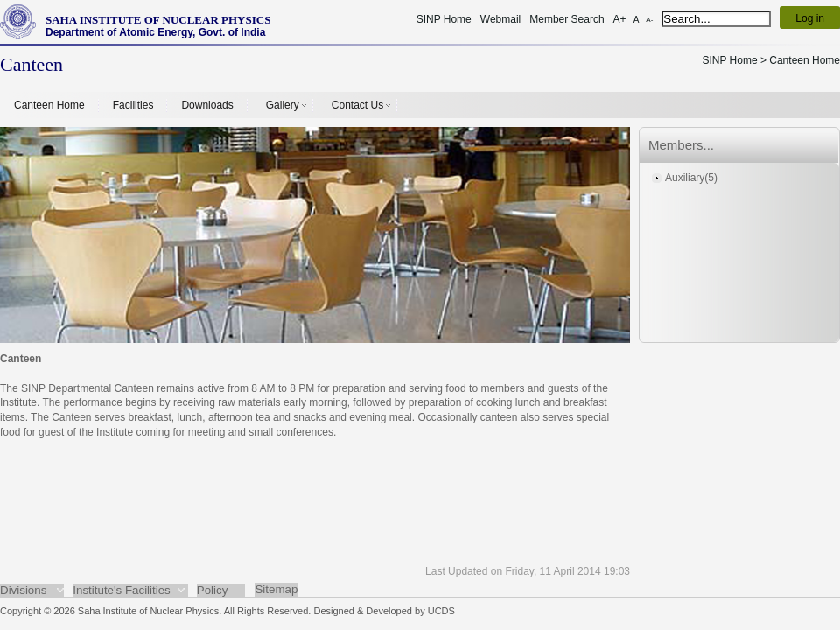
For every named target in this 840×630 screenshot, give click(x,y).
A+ (620, 19)
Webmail (500, 19)
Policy (213, 590)
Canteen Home (49, 105)
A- (649, 20)
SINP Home (444, 19)
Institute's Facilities (121, 590)
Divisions (23, 590)
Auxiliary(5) (691, 178)
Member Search (567, 19)
